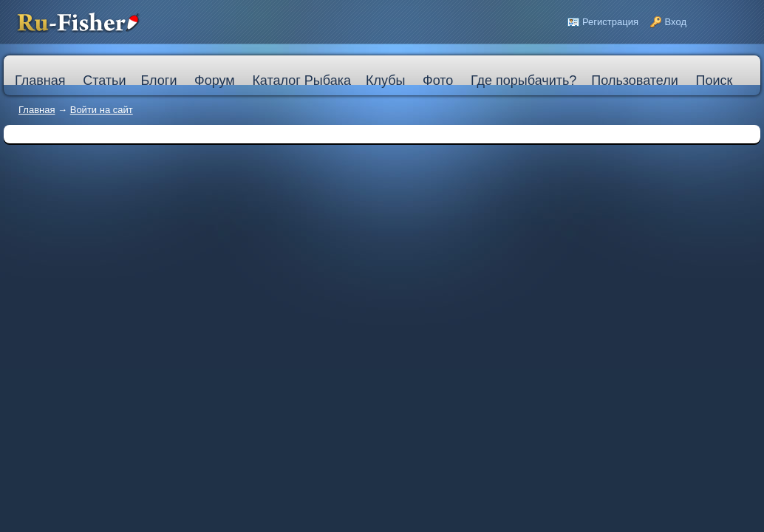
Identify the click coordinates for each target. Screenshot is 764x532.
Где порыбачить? (523, 81)
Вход (676, 22)
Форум (215, 81)
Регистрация (610, 22)
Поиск (714, 81)
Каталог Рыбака (301, 81)
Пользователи (634, 81)
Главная (37, 110)
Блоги (158, 81)
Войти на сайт (102, 110)
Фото (438, 81)
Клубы (385, 81)
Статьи (104, 81)
